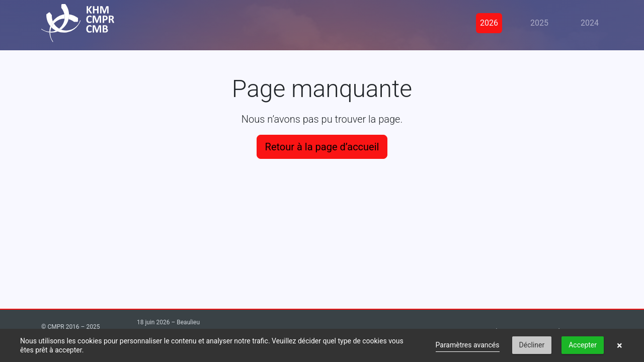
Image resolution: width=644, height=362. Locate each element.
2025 (539, 23)
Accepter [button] (583, 345)
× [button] (620, 345)
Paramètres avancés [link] (468, 345)
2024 (590, 23)
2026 (489, 23)
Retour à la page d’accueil (322, 147)
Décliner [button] (532, 345)
